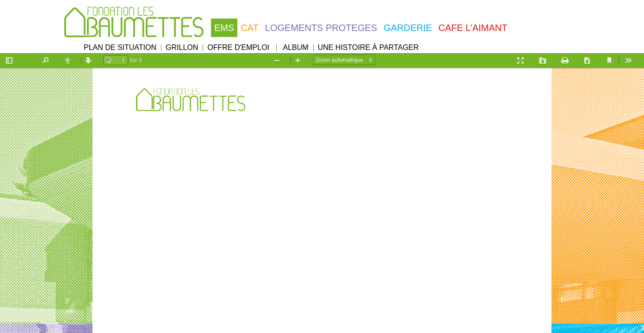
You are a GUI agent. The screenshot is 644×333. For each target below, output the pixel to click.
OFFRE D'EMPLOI (238, 47)
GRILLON (182, 47)
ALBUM (296, 47)
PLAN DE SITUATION (120, 47)
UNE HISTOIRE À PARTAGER (368, 47)
